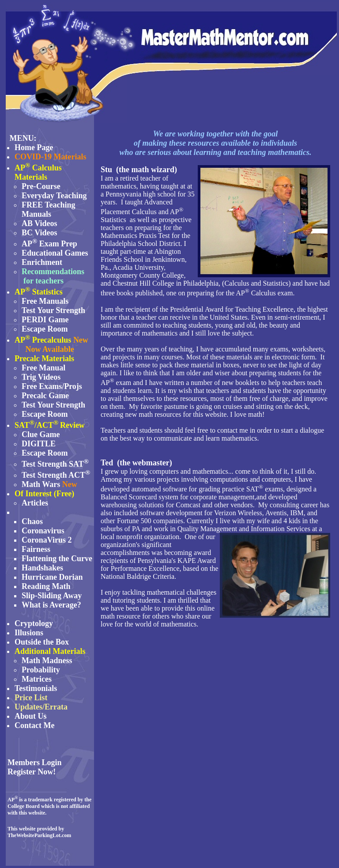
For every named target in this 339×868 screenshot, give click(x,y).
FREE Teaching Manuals (49, 209)
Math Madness (47, 660)
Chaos (32, 521)
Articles (35, 503)
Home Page (34, 147)
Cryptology (34, 623)
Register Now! (32, 772)
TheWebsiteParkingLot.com (39, 835)
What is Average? (51, 605)
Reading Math (46, 586)
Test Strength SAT (55, 464)
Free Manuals (45, 301)
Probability (41, 670)
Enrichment (42, 262)
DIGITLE (39, 444)
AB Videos (40, 223)
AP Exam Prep (49, 244)
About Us (31, 716)
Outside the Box (42, 642)
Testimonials (36, 688)
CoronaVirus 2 (47, 540)
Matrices (37, 679)
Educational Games (55, 253)
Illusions (29, 633)
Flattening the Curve (57, 559)
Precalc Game (45, 396)
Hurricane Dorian (52, 577)
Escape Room (45, 329)
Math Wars (41, 484)
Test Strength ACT (53, 475)
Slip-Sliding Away (52, 596)
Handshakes (42, 568)
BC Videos (40, 233)
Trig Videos (41, 377)
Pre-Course (41, 186)
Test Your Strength (53, 310)
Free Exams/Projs (52, 386)
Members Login (34, 762)
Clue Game (41, 434)
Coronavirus (43, 531)
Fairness (36, 549)
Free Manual (43, 368)
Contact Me (34, 725)
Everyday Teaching (54, 196)
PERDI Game (45, 320)
